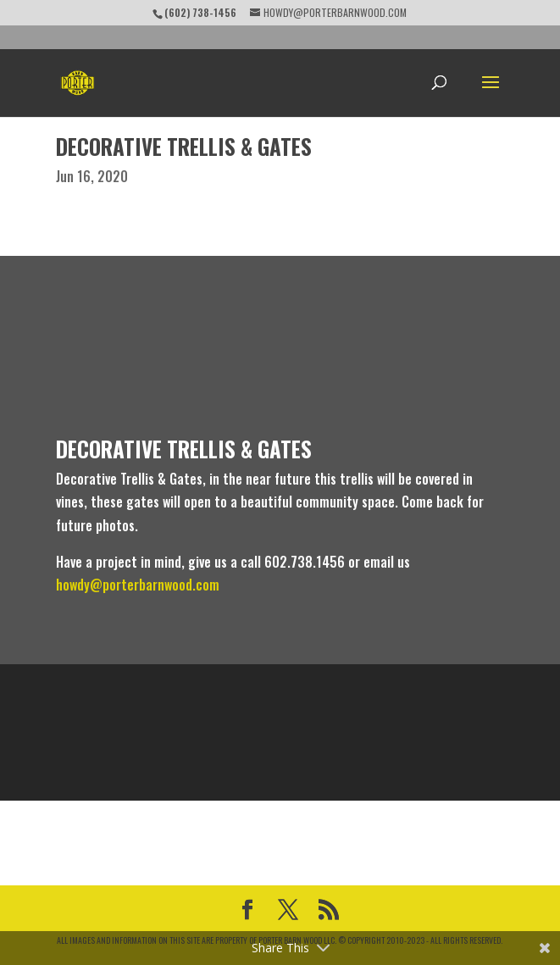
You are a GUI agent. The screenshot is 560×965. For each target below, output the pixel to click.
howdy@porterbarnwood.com (138, 585)
